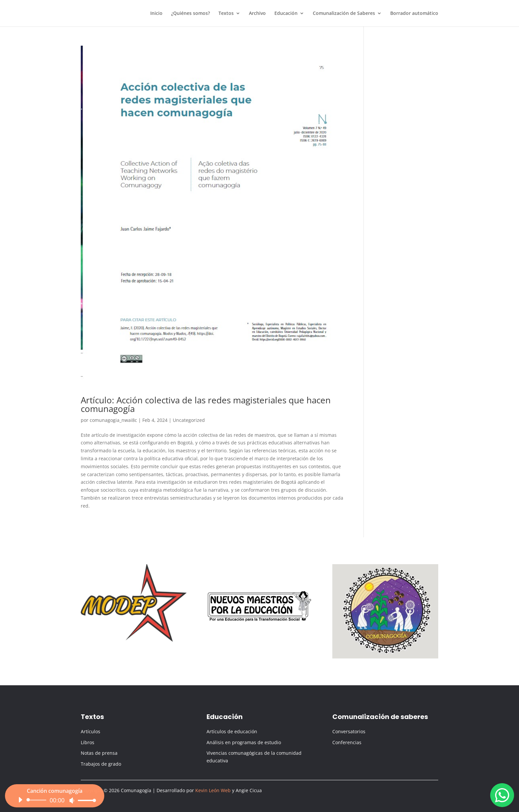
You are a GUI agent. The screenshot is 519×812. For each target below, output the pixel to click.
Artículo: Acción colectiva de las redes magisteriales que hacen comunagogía (206, 404)
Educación (286, 14)
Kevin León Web (213, 790)
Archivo (257, 14)
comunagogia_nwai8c (113, 420)
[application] (55, 805)
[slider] (38, 805)
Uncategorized (189, 420)
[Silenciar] (72, 805)
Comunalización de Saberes (344, 14)
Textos (226, 14)
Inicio (156, 14)
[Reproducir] (20, 804)
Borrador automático (414, 14)
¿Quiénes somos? (190, 14)
